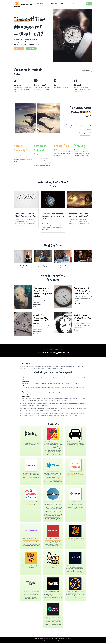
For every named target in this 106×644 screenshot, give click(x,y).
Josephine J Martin (83, 266)
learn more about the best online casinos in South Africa (31, 542)
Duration (17, 86)
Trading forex (70, 503)
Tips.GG (47, 443)
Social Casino (57, 618)
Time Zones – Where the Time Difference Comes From (26, 216)
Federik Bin (38, 306)
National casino (31, 506)
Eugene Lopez (63, 266)
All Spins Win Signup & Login (52, 518)
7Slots (68, 540)
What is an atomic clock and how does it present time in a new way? (53, 217)
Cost (56, 86)
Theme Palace (64, 641)
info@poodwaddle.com (61, 354)
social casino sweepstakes (76, 593)
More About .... (85, 135)
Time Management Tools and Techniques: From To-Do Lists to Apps (83, 292)
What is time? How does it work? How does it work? (79, 216)
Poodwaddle (27, 5)
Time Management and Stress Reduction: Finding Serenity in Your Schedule (43, 293)
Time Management (53, 4)
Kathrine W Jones (23, 266)
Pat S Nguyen (43, 266)
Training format (40, 86)
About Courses (72, 4)
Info (62, 4)
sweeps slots (55, 567)
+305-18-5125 (43, 354)
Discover (19, 50)
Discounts (78, 86)
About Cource (86, 71)
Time (17, 212)
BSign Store (70, 567)
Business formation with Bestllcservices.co (52, 480)
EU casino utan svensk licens (29, 593)
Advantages (41, 4)
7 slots (24, 567)
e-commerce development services (53, 540)
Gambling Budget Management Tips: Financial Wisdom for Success (41, 320)
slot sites (28, 443)
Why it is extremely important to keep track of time (83, 319)
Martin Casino (55, 595)
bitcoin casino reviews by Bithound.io (75, 475)
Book (89, 4)
